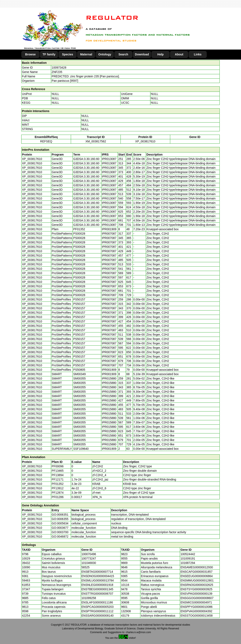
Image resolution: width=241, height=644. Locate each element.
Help (160, 54)
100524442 (188, 554)
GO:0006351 (60, 515)
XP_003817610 (145, 141)
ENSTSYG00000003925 (196, 589)
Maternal (86, 54)
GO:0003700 (60, 532)
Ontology (105, 54)
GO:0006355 (60, 519)
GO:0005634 (60, 523)
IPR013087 (109, 159)
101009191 (188, 558)
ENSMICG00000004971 (196, 602)
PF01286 (58, 497)
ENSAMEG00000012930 (197, 567)
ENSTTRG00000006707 (97, 594)
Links (198, 54)
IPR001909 (109, 229)
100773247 (89, 558)
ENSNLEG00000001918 (97, 585)
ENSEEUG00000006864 (197, 576)
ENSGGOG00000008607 (197, 598)
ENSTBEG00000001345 (97, 589)
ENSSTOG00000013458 (197, 616)
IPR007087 (109, 234)
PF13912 (58, 488)
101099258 (89, 598)
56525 (86, 567)
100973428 (59, 68)
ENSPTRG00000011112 (97, 611)
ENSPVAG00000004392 (196, 611)
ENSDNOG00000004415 (98, 576)
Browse (30, 54)
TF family (49, 54)
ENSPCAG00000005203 (98, 607)
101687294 (188, 563)
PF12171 (58, 479)
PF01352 (58, 484)
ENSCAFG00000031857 (196, 572)
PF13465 (58, 471)
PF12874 (58, 493)
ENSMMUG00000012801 (197, 580)
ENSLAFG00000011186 (97, 602)
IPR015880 (109, 378)
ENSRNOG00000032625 (197, 585)
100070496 (89, 554)
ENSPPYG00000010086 (196, 607)
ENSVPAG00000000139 (196, 594)
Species (68, 54)
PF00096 (58, 466)
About (179, 54)
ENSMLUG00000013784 (98, 580)
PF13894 (58, 475)
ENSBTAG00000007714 (97, 572)
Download (142, 54)
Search (123, 54)
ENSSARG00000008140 (98, 616)
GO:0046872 (60, 537)
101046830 (89, 563)
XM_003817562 (96, 141)
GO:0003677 (60, 528)
